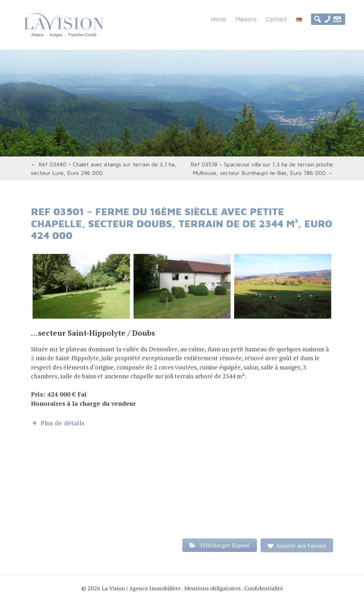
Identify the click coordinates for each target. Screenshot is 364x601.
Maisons (246, 19)
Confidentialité (264, 588)
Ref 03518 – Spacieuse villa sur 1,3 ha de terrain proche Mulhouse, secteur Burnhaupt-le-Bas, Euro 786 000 (262, 169)
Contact (276, 19)
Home (218, 19)
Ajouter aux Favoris (301, 546)
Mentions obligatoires (212, 588)
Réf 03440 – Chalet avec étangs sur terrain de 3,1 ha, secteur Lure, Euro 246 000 (104, 169)
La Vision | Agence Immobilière (141, 588)
